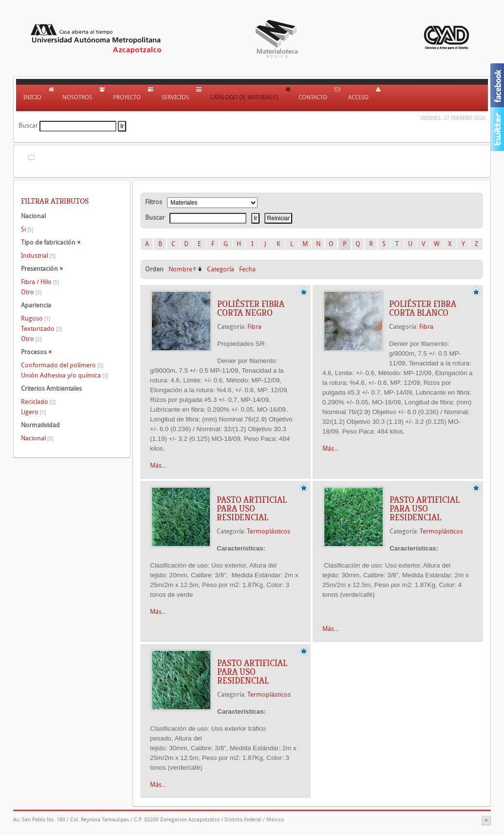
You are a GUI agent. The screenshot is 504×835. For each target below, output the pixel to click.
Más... (158, 465)
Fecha (247, 269)
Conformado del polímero (62, 365)
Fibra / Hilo (40, 282)
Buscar (28, 125)
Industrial (38, 256)
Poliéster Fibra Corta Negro (251, 308)
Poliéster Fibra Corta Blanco (423, 308)
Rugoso (36, 318)
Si (27, 229)
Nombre (180, 269)
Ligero (33, 412)
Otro (31, 292)
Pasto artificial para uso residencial (252, 509)
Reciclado (38, 402)
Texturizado (41, 329)
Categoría (221, 269)
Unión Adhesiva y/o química (65, 375)
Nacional (37, 438)
